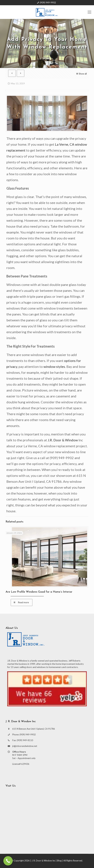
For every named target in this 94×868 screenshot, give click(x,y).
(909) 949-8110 (25, 740)
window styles (54, 366)
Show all (81, 74)
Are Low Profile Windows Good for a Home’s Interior (39, 592)
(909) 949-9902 (48, 3)
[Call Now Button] (8, 861)
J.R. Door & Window (63, 440)
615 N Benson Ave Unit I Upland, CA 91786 (34, 729)
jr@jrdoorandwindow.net (25, 746)
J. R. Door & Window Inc (43, 861)
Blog (59, 861)
